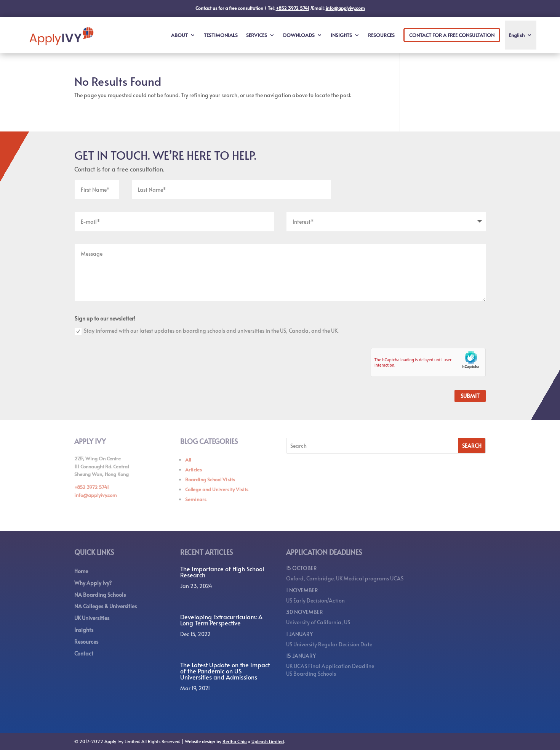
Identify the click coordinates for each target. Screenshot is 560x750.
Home (81, 571)
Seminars (196, 499)
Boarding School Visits (210, 479)
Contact (84, 653)
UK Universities (92, 618)
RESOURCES (381, 35)
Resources (86, 642)
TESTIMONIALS (221, 35)
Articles (194, 470)
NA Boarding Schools (100, 595)
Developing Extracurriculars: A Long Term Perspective (221, 620)
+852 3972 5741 (92, 487)
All (188, 460)
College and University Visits (217, 489)
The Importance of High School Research (222, 572)
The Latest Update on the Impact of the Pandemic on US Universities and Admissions (225, 671)
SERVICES (257, 35)
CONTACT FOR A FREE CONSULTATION (452, 35)
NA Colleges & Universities (106, 606)
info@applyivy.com (96, 495)
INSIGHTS (341, 35)
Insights (84, 630)
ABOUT (179, 35)
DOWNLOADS (299, 35)
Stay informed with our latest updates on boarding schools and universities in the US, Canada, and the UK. (207, 331)
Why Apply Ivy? (93, 583)
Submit (470, 396)
